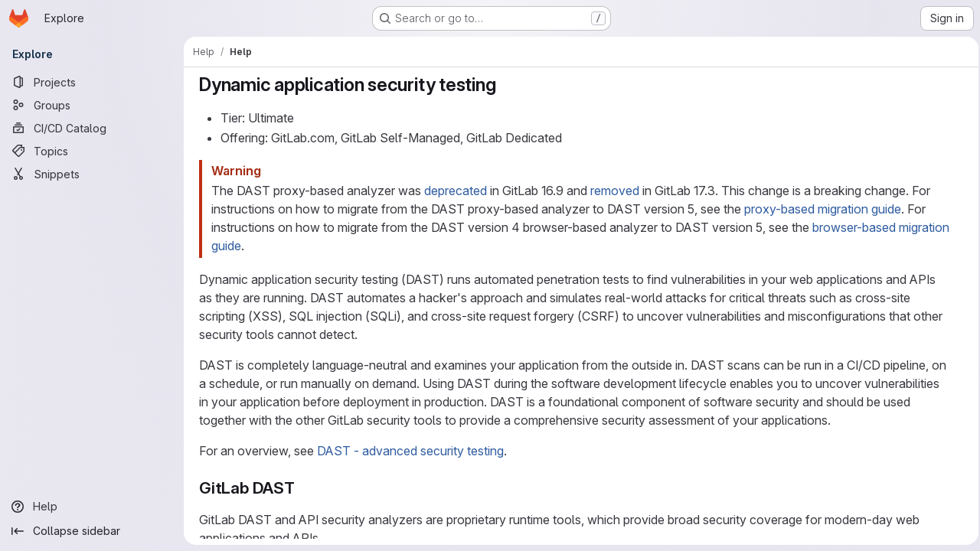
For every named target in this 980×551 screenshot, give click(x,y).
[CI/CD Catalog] (92, 128)
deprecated (454, 191)
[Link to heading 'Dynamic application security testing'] (504, 85)
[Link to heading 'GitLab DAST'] (301, 488)
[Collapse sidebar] (92, 531)
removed (613, 191)
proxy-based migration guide (821, 209)
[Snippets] (92, 174)
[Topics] (92, 151)
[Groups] (92, 105)
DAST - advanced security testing (409, 451)
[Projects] (92, 82)
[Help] (92, 507)
